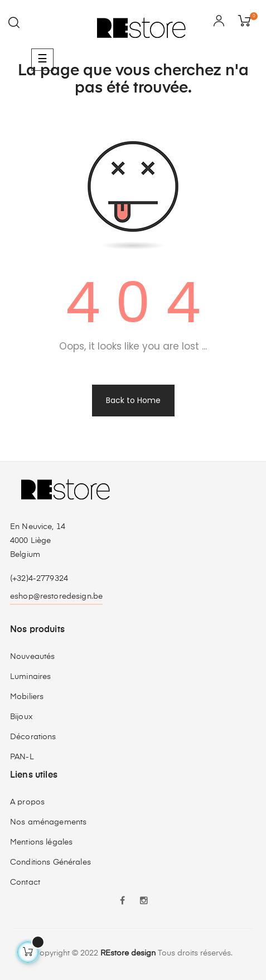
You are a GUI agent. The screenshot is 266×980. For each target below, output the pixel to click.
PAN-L (22, 757)
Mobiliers (27, 697)
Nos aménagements (48, 822)
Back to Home (133, 400)
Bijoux (21, 717)
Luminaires (30, 677)
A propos (27, 802)
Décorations (33, 737)
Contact (25, 882)
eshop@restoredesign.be (56, 596)
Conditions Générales (50, 862)
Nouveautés (32, 657)
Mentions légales (41, 842)
